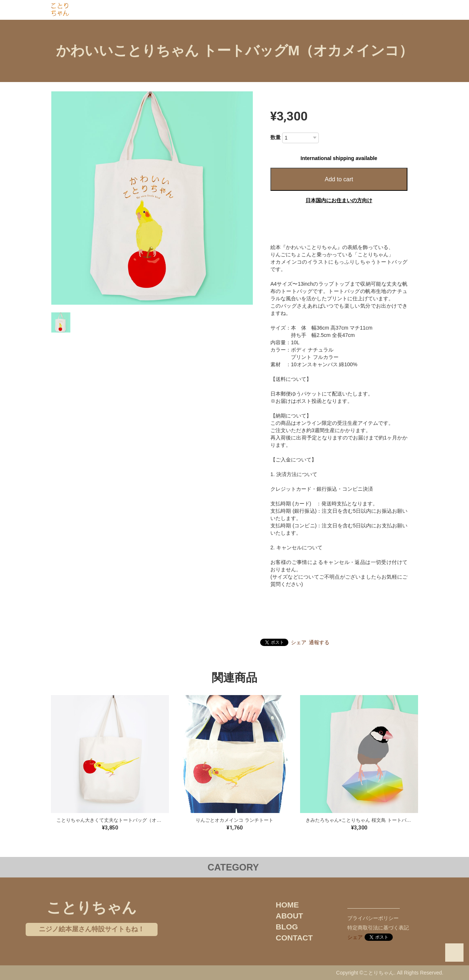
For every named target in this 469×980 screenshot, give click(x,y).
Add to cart (339, 179)
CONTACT (294, 938)
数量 (276, 137)
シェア (299, 642)
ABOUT (290, 916)
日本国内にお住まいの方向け (339, 200)
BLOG (287, 927)
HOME (287, 905)
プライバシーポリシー (373, 918)
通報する (319, 642)
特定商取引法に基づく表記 (378, 928)
